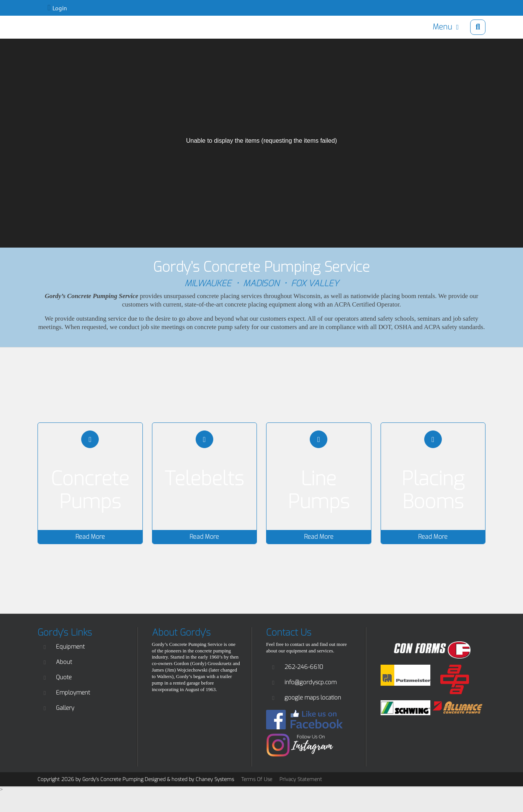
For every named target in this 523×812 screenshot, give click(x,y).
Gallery (65, 708)
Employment (73, 693)
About (64, 662)
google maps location (313, 698)
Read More (90, 537)
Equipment (70, 647)
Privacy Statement (301, 779)
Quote (64, 677)
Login (60, 8)
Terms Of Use (257, 779)
